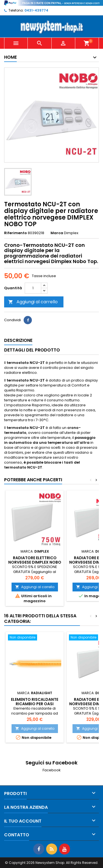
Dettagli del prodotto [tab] (32, 350)
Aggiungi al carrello (33, 302)
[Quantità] (33, 288)
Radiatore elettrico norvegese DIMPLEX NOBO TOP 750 (35, 562)
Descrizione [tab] (18, 340)
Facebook (52, 770)
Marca (57, 233)
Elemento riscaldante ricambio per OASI (35, 702)
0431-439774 (36, 10)
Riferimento (16, 233)
